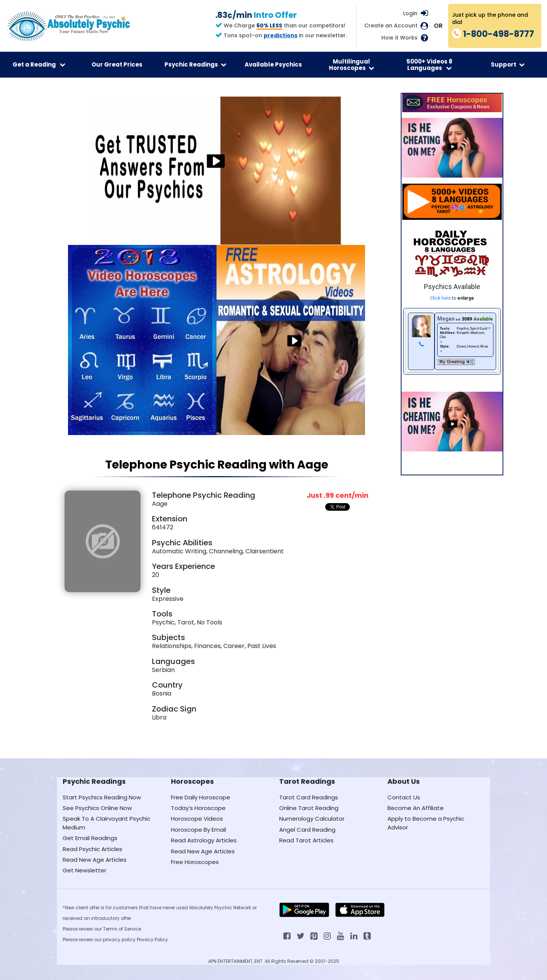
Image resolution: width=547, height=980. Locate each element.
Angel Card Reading (307, 830)
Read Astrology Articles (204, 840)
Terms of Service (122, 929)
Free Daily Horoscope (201, 797)
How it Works (399, 38)
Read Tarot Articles (306, 840)
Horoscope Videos (197, 819)
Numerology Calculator (312, 819)
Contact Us (404, 797)
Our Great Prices (117, 64)
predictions (281, 35)
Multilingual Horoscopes (352, 65)
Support (508, 64)
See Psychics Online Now (97, 808)
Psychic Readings (195, 64)
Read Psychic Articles (92, 849)
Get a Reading (39, 64)
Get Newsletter (85, 870)
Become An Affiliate (416, 808)
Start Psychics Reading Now (102, 797)
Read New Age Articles (95, 860)
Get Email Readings (90, 838)
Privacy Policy (152, 939)
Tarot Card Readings (309, 797)
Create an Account (391, 26)
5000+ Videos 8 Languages (429, 65)
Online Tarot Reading (309, 808)
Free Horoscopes (195, 862)
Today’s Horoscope (198, 808)
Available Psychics (273, 64)
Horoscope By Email (198, 830)
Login (410, 13)
